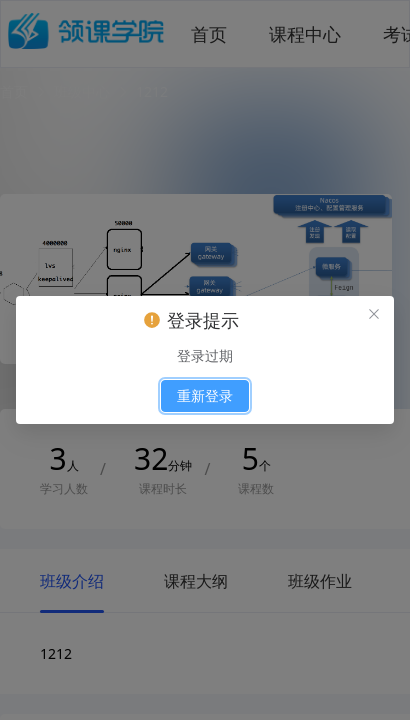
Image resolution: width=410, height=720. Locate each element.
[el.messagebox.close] (374, 316)
